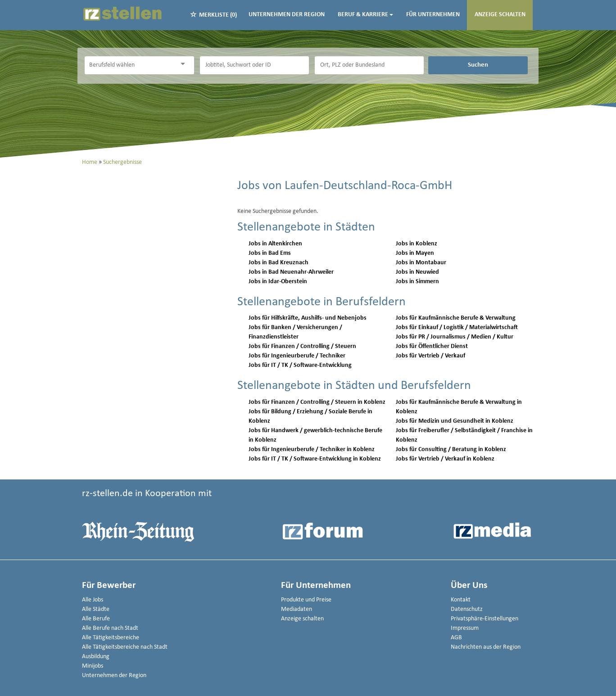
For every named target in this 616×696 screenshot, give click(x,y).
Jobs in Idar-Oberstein (278, 282)
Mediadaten (297, 609)
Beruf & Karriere (365, 15)
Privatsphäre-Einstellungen (485, 619)
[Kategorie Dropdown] (185, 64)
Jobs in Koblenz (417, 244)
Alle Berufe (96, 619)
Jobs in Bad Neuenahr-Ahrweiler (291, 272)
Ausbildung (96, 657)
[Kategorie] (130, 65)
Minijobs (93, 666)
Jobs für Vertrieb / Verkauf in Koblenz (445, 459)
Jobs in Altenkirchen (275, 244)
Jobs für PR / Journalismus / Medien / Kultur (455, 337)
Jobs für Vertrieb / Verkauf (430, 356)
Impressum (465, 628)
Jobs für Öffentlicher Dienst (432, 346)
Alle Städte (96, 609)
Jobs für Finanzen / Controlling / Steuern (302, 346)
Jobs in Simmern (417, 282)
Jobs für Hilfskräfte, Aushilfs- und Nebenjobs (308, 318)
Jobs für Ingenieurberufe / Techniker (297, 356)
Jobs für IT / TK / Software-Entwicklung (300, 365)
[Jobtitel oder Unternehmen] (254, 65)
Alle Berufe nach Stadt (110, 628)
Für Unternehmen (433, 15)
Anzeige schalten (500, 15)
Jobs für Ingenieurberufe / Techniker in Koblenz (312, 450)
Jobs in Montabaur (421, 263)
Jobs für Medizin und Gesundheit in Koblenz (455, 421)
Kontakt (461, 600)
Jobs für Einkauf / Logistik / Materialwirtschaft (457, 328)
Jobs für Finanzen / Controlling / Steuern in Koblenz (317, 402)
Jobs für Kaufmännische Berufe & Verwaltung (456, 318)
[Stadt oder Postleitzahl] (369, 65)
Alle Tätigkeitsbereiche (111, 638)
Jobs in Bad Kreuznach (279, 263)
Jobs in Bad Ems (270, 253)
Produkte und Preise (306, 600)
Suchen (478, 65)
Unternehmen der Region (287, 15)
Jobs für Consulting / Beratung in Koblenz (451, 450)
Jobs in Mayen (415, 253)
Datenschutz (467, 609)
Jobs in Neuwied (417, 272)
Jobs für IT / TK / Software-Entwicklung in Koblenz (315, 459)
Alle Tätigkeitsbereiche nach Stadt (125, 647)
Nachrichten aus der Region (486, 647)
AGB (456, 638)
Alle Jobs (93, 600)
